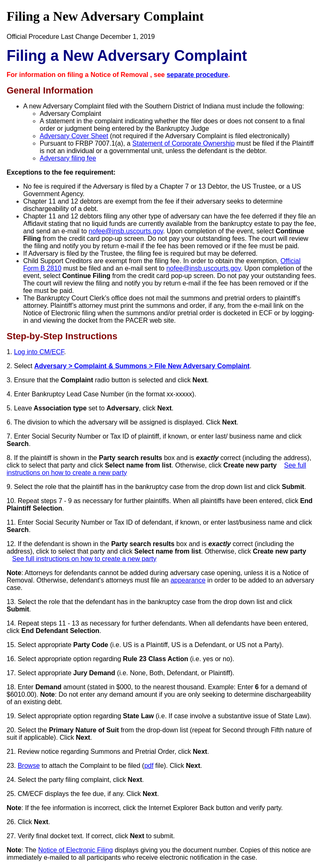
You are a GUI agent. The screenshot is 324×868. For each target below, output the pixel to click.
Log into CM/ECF (39, 352)
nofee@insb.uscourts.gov (126, 231)
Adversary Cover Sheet (74, 136)
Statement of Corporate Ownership (184, 143)
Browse (29, 766)
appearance (188, 580)
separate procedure (198, 75)
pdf (149, 766)
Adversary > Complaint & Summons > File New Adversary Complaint (142, 366)
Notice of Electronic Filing (76, 850)
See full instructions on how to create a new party (84, 559)
